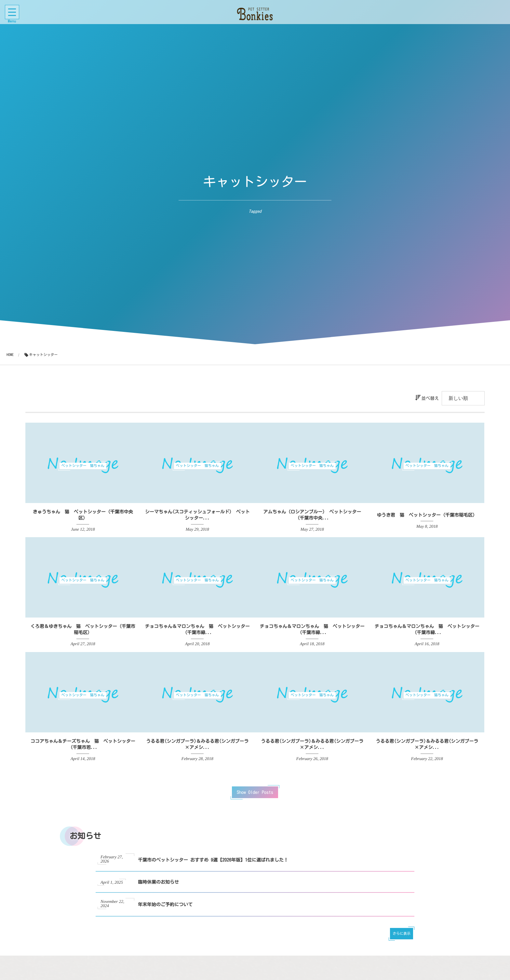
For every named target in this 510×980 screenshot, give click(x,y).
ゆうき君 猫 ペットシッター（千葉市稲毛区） (427, 515)
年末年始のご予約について (165, 911)
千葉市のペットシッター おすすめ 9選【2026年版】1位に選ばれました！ (213, 866)
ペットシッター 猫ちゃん (83, 466)
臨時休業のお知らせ (158, 889)
